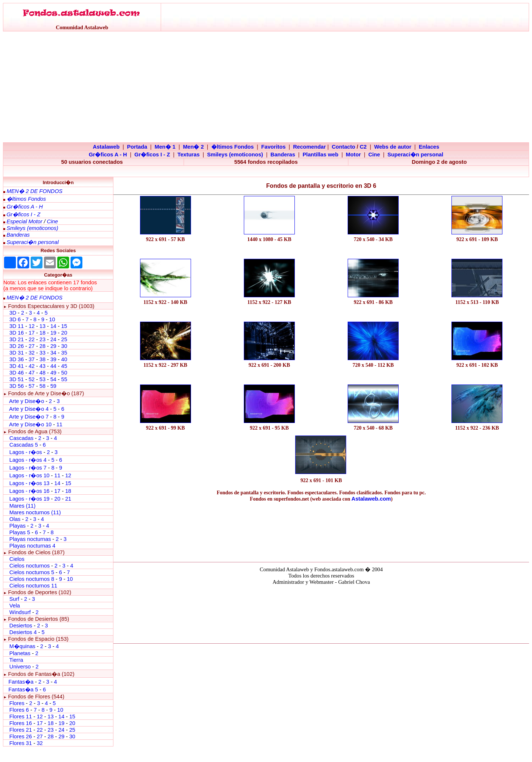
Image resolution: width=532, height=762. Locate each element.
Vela (15, 606)
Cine (374, 155)
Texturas (188, 155)
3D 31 (16, 353)
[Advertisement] (266, 87)
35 (64, 353)
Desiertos (21, 626)
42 (31, 366)
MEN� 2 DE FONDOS (35, 191)
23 (42, 339)
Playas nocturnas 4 (32, 546)
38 (42, 359)
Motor (353, 155)
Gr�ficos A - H (108, 155)
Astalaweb (106, 147)
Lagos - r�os (26, 452)
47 (31, 373)
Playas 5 (20, 532)
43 (42, 366)
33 (42, 353)
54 (53, 379)
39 (53, 359)
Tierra (16, 660)
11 (59, 424)
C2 (363, 147)
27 (31, 346)
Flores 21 (21, 730)
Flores (17, 703)
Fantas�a (21, 682)
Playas (17, 526)
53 (42, 379)
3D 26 (16, 346)
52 (31, 379)
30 (64, 346)
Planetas (20, 653)
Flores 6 (20, 710)
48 (42, 373)
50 (64, 373)
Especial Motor (25, 221)
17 (31, 333)
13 (42, 326)
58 (42, 386)
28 (42, 346)
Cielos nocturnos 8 (32, 579)
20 (64, 333)
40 (64, 359)
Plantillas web (320, 155)
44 (53, 366)
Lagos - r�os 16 (29, 491)
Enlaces (429, 147)
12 (32, 326)
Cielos (17, 559)
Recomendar (309, 147)
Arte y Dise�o (26, 401)
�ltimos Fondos (233, 147)
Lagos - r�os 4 (29, 460)
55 (64, 379)
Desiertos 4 (24, 632)
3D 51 (16, 379)
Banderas (283, 155)
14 (53, 326)
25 (64, 339)
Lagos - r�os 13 (29, 483)
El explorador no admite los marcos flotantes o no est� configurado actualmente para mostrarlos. (321, 613)
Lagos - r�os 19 (29, 499)
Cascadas (21, 438)
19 (53, 333)
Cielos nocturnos (29, 566)
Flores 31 (21, 743)
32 (31, 353)
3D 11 (16, 326)
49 (53, 373)
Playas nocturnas (30, 539)
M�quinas (22, 646)
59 (53, 386)
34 (53, 353)
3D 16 (16, 333)
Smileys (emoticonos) (235, 155)
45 (64, 366)
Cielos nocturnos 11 (33, 586)
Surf (14, 599)
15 (64, 326)
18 (42, 333)
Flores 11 (21, 717)
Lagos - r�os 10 (29, 475)
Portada (137, 147)
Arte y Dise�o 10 (30, 424)
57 (31, 386)
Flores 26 (21, 736)
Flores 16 (21, 723)
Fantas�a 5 (23, 690)
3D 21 (16, 339)
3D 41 (16, 366)
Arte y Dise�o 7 (29, 417)
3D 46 (16, 373)
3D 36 (16, 359)
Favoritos (273, 147)
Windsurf (20, 612)
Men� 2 (193, 147)
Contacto (344, 147)
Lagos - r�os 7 (28, 468)
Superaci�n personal (415, 155)
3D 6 (16, 319)
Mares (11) (22, 506)
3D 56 (16, 386)
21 (68, 499)
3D (13, 313)
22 (31, 339)
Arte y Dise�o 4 (29, 409)
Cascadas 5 (23, 445)
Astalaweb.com (371, 499)
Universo (20, 667)
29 (53, 346)
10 (52, 319)
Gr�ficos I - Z (152, 155)
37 (31, 359)
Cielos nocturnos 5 (32, 572)
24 (53, 339)
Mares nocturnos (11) (35, 512)
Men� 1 (165, 147)
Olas (15, 519)
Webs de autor (393, 147)
